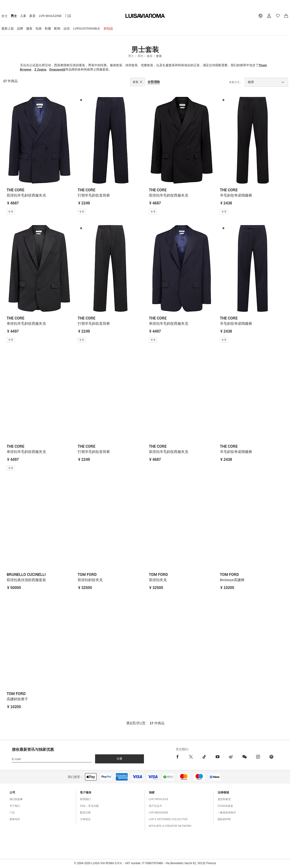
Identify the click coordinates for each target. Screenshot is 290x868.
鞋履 (48, 28)
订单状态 (85, 819)
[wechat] (244, 757)
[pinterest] (271, 757)
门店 (68, 16)
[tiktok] (204, 757)
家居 (32, 16)
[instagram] (258, 757)
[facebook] (179, 757)
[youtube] (218, 757)
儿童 (23, 16)
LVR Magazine (50, 16)
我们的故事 (16, 799)
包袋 (39, 28)
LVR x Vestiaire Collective (168, 819)
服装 (29, 28)
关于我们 (15, 806)
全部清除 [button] (154, 82)
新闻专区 (15, 819)
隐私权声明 (224, 819)
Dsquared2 (57, 69)
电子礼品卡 (155, 806)
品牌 (20, 28)
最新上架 (8, 28)
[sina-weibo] (231, 757)
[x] (191, 757)
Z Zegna (40, 69)
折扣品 (108, 28)
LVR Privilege (159, 799)
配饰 (57, 28)
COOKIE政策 (225, 806)
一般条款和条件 (227, 812)
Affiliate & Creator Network (170, 826)
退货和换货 (224, 799)
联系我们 (85, 799)
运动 (66, 28)
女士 (5, 16)
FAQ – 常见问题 (89, 806)
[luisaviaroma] (145, 16)
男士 (14, 16)
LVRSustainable (87, 28)
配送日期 (85, 812)
